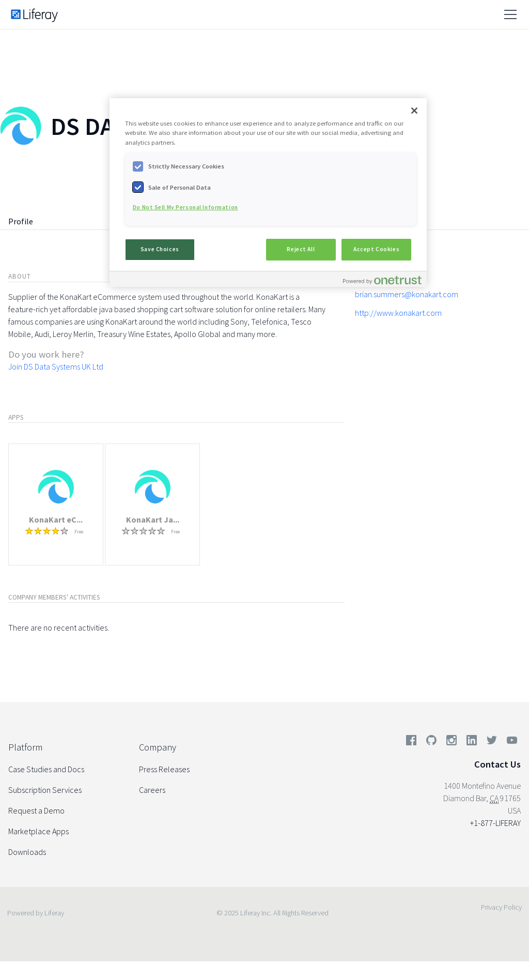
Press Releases (164, 769)
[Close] (414, 111)
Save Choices (160, 249)
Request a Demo (36, 810)
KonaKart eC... (56, 519)
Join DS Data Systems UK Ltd (56, 366)
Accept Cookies (376, 249)
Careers (152, 790)
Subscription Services (45, 790)
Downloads (27, 852)
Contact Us (497, 764)
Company (158, 747)
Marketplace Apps (38, 831)
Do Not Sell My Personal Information (185, 207)
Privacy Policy (501, 907)
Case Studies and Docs (46, 769)
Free (79, 532)
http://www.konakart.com (398, 313)
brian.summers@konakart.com (407, 294)
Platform (25, 747)
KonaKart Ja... (153, 519)
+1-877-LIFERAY (495, 823)
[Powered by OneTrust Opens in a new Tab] (382, 280)
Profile (21, 221)
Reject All (301, 249)
